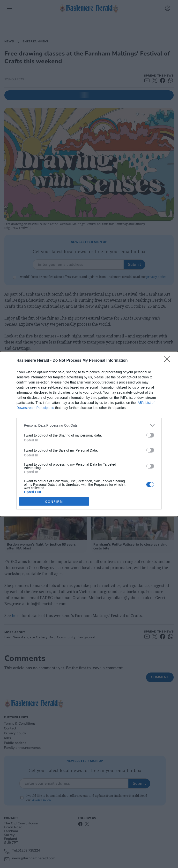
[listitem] (89, 425)
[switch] (150, 435)
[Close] (169, 361)
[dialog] (89, 434)
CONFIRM (54, 501)
